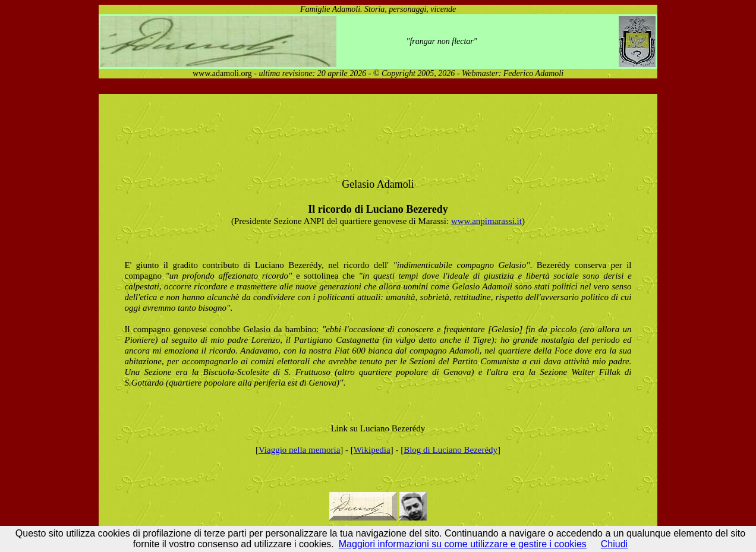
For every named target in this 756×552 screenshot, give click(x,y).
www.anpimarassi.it (486, 221)
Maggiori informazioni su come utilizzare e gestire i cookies (463, 544)
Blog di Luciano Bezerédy (451, 450)
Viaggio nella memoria (299, 450)
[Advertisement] (317, 133)
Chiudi (614, 544)
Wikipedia (372, 450)
